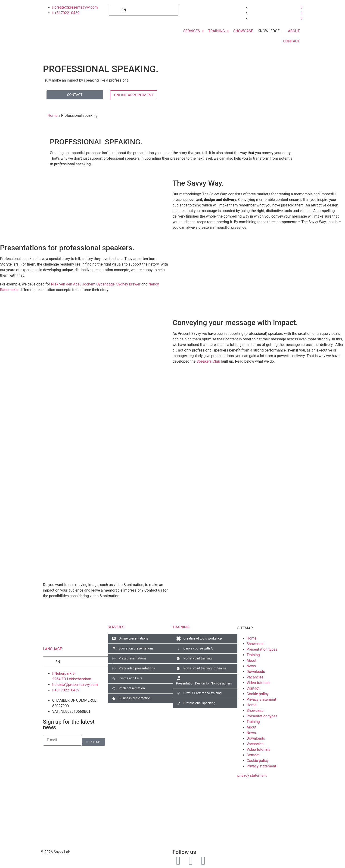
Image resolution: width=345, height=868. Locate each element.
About (252, 661)
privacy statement (252, 775)
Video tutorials (259, 683)
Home (53, 116)
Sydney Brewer (128, 284)
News (251, 666)
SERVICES (117, 627)
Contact (253, 688)
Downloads (256, 672)
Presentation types (262, 649)
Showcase (255, 644)
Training (253, 655)
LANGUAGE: (53, 649)
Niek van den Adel (66, 284)
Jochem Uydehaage (98, 284)
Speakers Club (208, 361)
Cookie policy (258, 694)
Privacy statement (261, 699)
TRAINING (182, 627)
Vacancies (255, 677)
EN (121, 10)
